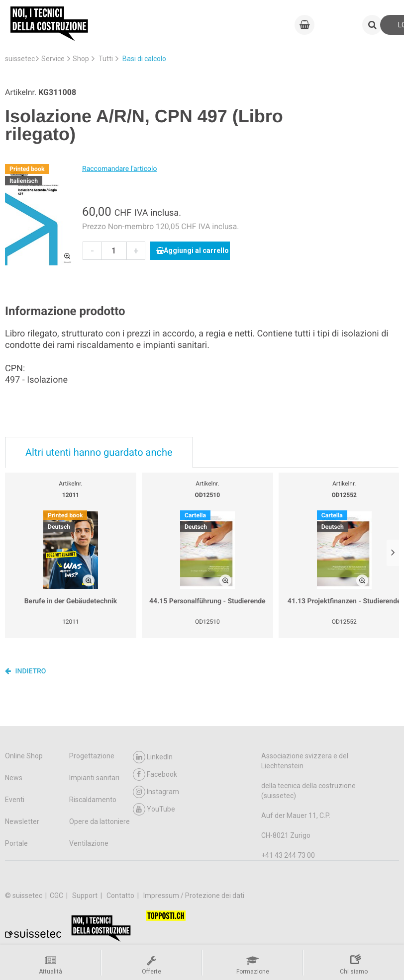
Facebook (155, 775)
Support (86, 896)
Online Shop (24, 756)
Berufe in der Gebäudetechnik (71, 601)
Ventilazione (89, 843)
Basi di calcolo (144, 59)
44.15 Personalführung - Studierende (207, 601)
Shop (81, 59)
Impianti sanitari (94, 778)
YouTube (154, 809)
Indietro (26, 671)
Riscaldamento (93, 800)
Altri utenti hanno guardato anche (99, 452)
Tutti (106, 59)
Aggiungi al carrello (193, 250)
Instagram (156, 792)
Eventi (15, 800)
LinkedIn (153, 757)
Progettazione (92, 756)
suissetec (20, 59)
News (14, 778)
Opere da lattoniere (100, 821)
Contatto (121, 896)
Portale (16, 843)
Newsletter (22, 821)
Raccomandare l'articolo (119, 169)
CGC (57, 896)
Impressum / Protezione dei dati (194, 896)
